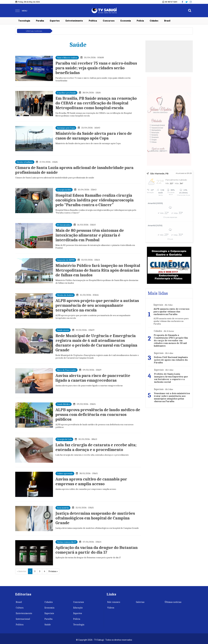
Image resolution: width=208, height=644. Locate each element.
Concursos (109, 21)
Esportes (55, 21)
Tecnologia (24, 21)
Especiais (49, 613)
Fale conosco (114, 602)
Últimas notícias (173, 602)
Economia (126, 21)
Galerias (140, 602)
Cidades (154, 21)
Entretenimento (74, 21)
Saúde (48, 625)
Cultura (20, 608)
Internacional (23, 619)
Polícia (140, 21)
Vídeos (111, 608)
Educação (78, 608)
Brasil (167, 21)
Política (93, 21)
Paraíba (40, 21)
